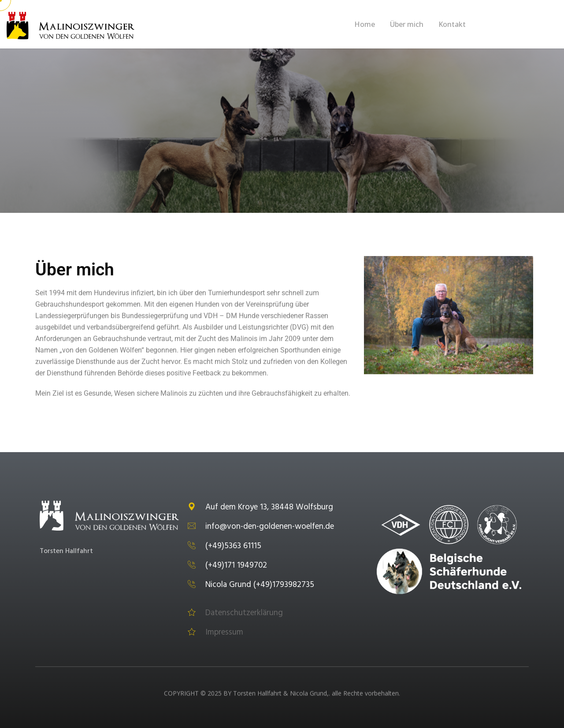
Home (365, 24)
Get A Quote (519, 25)
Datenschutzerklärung (235, 613)
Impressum (215, 632)
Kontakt (452, 24)
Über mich (407, 24)
